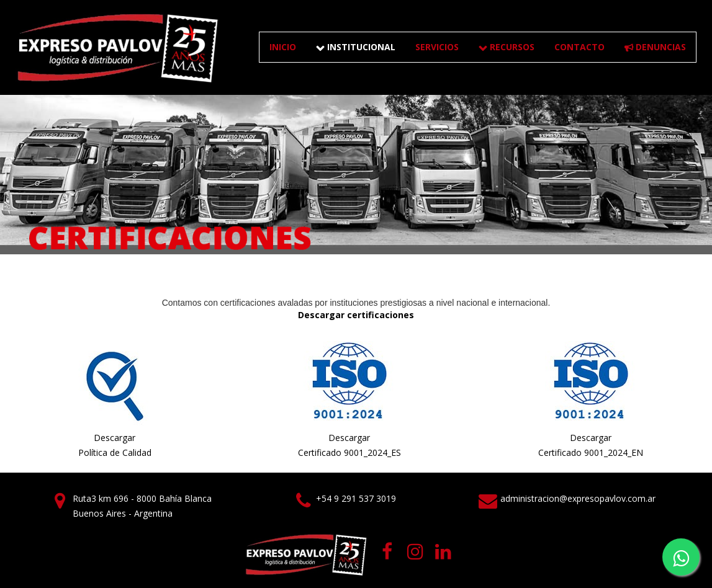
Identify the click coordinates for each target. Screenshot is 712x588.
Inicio (283, 47)
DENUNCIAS (655, 47)
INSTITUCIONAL (356, 47)
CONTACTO (579, 47)
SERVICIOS (437, 47)
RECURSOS (507, 47)
